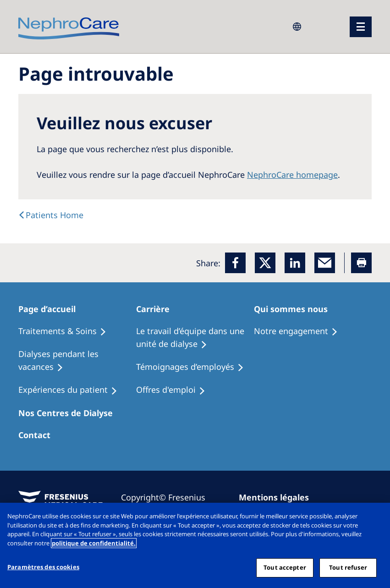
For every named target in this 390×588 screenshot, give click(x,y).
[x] (265, 263)
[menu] (361, 27)
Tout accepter (285, 567)
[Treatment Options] (66, 331)
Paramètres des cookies (43, 567)
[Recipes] (77, 361)
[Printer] (361, 263)
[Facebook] (235, 263)
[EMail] (325, 263)
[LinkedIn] (295, 263)
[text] (51, 215)
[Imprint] (278, 497)
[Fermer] (375, 517)
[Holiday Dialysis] (72, 390)
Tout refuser (348, 567)
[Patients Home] (52, 309)
